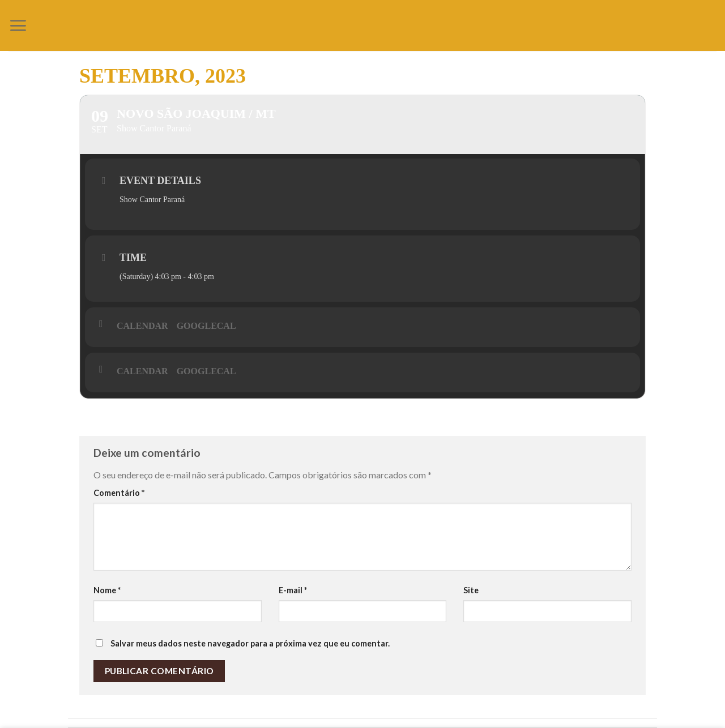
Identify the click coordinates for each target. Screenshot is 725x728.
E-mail (293, 590)
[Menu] (18, 25)
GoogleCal (206, 326)
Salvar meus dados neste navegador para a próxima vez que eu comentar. (250, 643)
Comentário (119, 493)
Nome (107, 590)
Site (471, 590)
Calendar (142, 326)
